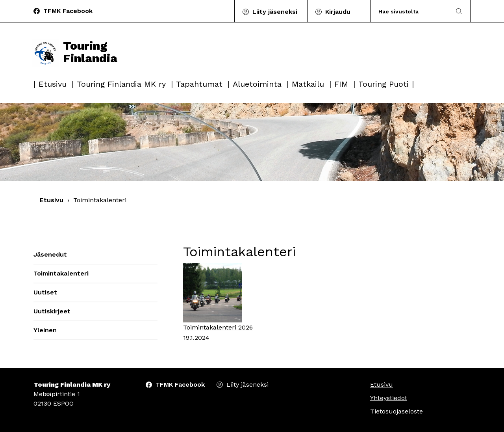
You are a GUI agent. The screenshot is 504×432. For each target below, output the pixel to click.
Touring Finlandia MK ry (121, 84)
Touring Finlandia (74, 52)
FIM (341, 84)
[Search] (411, 11)
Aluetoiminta (257, 84)
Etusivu (53, 84)
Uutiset (45, 292)
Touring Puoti (384, 84)
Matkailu (308, 84)
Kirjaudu (338, 12)
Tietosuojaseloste (397, 411)
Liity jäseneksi (275, 12)
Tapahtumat (199, 84)
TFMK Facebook (68, 11)
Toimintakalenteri (61, 273)
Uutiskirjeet (52, 311)
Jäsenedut (50, 254)
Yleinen (45, 330)
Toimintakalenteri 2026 (218, 327)
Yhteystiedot (389, 398)
